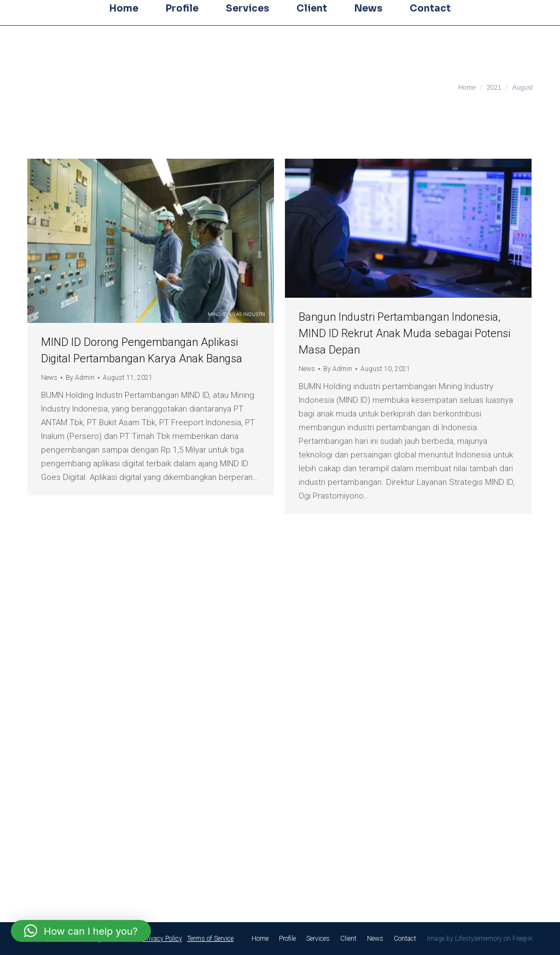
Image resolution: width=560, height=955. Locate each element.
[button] (81, 931)
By (80, 378)
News (49, 378)
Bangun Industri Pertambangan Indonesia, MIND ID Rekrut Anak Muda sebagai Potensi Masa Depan (404, 333)
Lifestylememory (479, 939)
